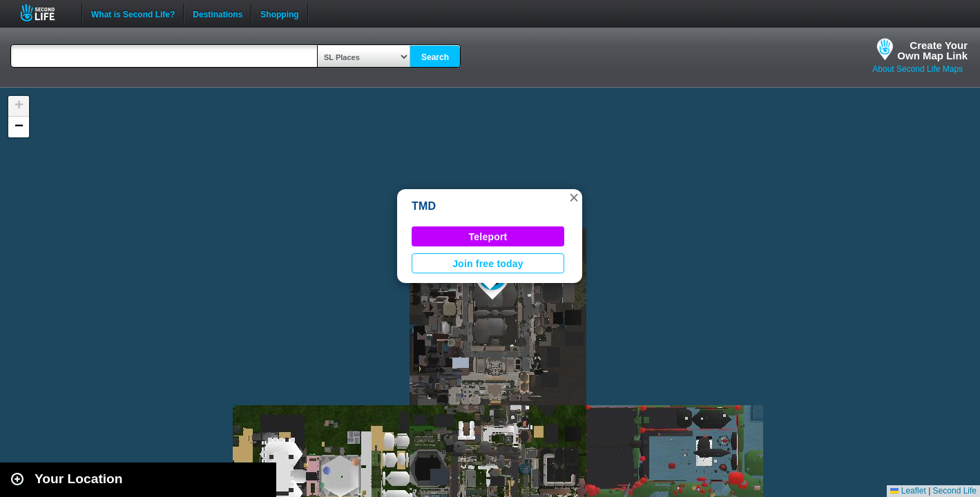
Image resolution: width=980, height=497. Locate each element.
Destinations (218, 13)
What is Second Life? (133, 13)
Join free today (488, 264)
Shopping (279, 13)
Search (435, 57)
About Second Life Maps (917, 69)
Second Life (45, 13)
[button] (574, 197)
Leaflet (908, 491)
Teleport (488, 237)
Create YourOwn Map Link (932, 50)
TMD (424, 206)
